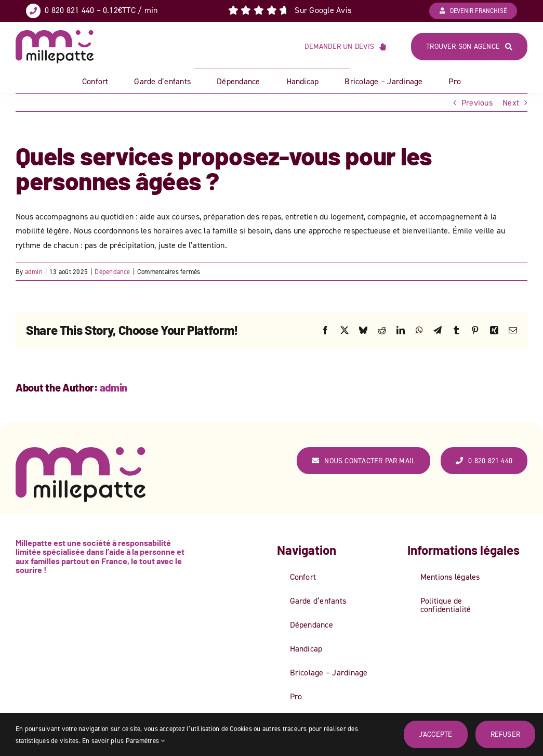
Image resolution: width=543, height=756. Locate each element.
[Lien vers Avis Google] (290, 10)
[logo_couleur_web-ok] (55, 34)
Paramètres (145, 740)
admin (34, 271)
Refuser (505, 734)
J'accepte (436, 734)
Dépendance (112, 271)
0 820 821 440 (69, 10)
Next (511, 102)
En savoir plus (103, 740)
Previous (477, 102)
